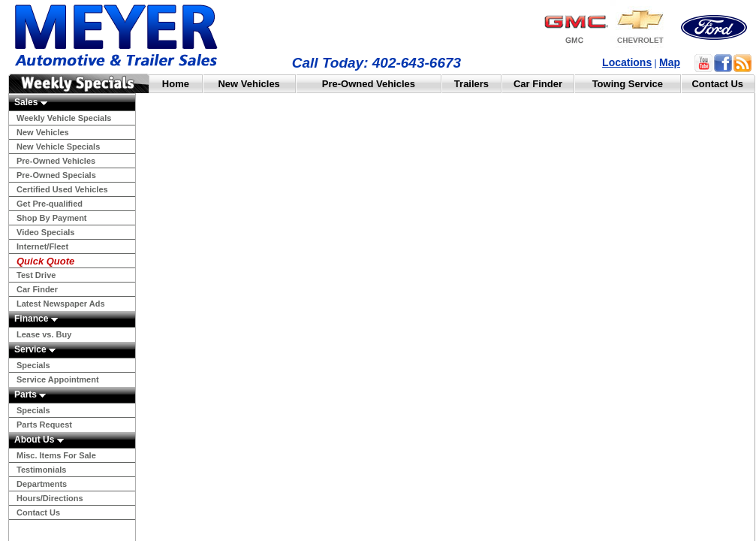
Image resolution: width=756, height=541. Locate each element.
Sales (31, 102)
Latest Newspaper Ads (61, 304)
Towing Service (628, 84)
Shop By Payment (52, 218)
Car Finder (538, 84)
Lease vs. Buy (44, 334)
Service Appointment (58, 379)
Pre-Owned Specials (56, 175)
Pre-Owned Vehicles (369, 84)
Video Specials (45, 232)
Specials (33, 365)
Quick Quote (45, 261)
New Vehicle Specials (58, 147)
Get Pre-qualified (50, 204)
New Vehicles (248, 84)
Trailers (471, 84)
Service (35, 349)
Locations (627, 62)
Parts (30, 394)
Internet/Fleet (42, 246)
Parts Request (44, 425)
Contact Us (717, 84)
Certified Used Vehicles (62, 189)
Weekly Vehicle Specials (64, 118)
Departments (42, 484)
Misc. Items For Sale (56, 455)
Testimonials (41, 470)
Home (176, 84)
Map (670, 62)
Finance (36, 319)
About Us (39, 440)
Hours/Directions (50, 498)
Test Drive (36, 275)
